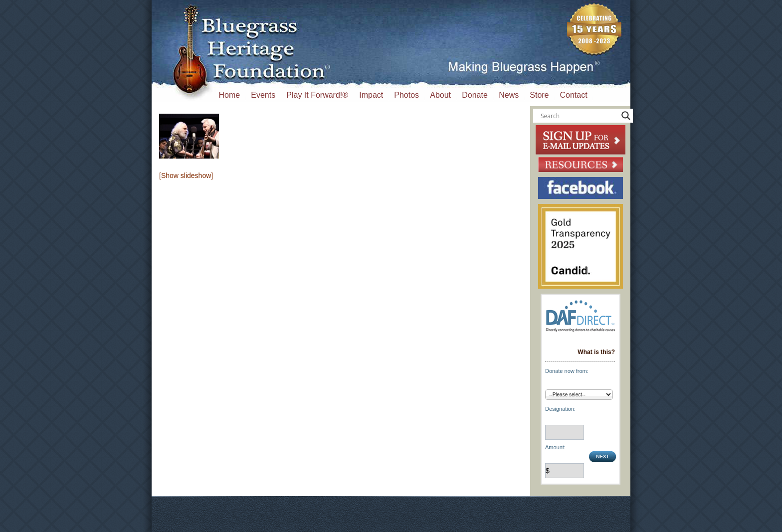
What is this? (596, 352)
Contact (574, 95)
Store (539, 95)
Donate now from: (567, 371)
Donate (475, 95)
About (440, 95)
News (509, 95)
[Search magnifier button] (626, 116)
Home (230, 95)
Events (263, 95)
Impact (371, 95)
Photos (406, 95)
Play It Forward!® (317, 95)
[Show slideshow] (186, 176)
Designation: (560, 409)
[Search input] (579, 116)
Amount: (555, 447)
